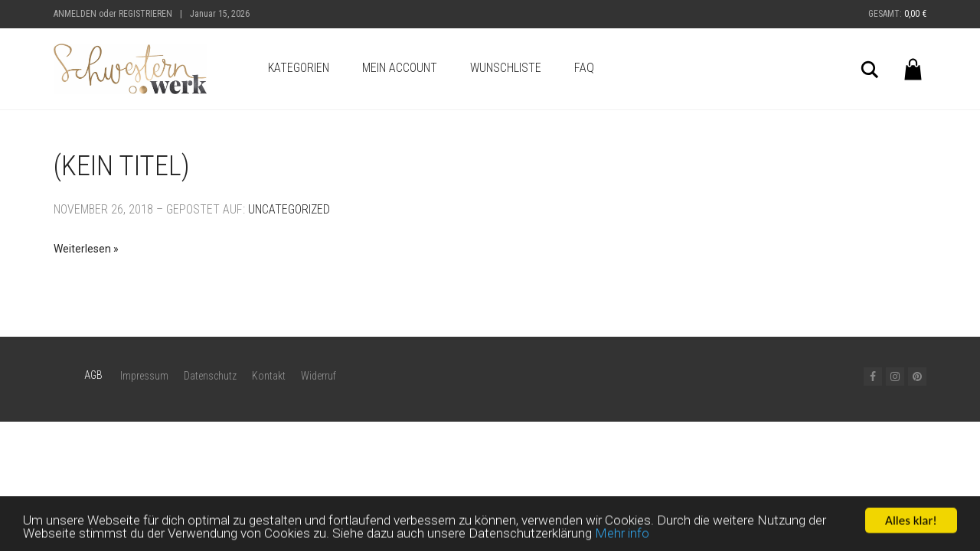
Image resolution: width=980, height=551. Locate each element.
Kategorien (299, 68)
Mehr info (622, 536)
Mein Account (400, 68)
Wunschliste (506, 68)
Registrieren (145, 14)
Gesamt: (897, 14)
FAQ (584, 68)
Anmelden (75, 14)
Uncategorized (289, 209)
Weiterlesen (82, 249)
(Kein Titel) (122, 166)
